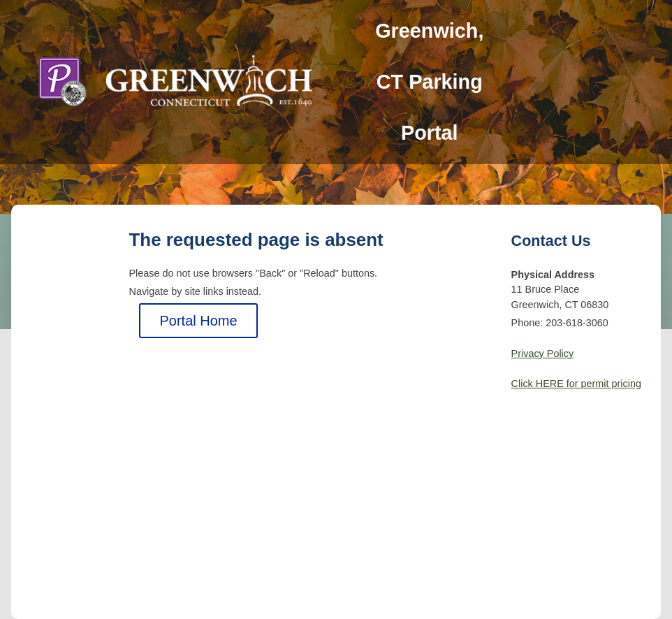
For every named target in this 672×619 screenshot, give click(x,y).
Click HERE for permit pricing (576, 384)
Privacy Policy (543, 354)
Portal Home (198, 321)
